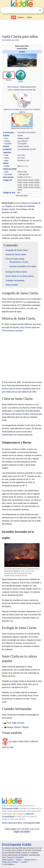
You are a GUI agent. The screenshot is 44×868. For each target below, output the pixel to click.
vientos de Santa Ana (11, 603)
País (6, 138)
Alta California (26, 324)
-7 (31, 177)
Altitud (6, 163)
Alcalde (6, 146)
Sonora (5, 389)
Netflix (14, 684)
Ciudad (22, 52)
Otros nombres (13, 87)
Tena (9, 723)
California (22, 112)
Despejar (35, 10)
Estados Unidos (8, 209)
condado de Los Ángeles (21, 109)
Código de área (9, 193)
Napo (14, 723)
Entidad (6, 136)
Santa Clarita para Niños (12, 823)
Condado (8, 144)
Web (14, 17)
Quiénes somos (30, 860)
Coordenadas (8, 133)
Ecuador (21, 723)
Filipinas (25, 727)
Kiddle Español (7, 860)
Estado (7, 141)
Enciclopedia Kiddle (10, 808)
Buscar (40, 10)
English (29, 17)
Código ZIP (8, 180)
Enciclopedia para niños (11, 40)
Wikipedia (24, 855)
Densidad (8, 174)
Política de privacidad (10, 862)
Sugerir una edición (22, 832)
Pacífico (20, 177)
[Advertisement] (22, 27)
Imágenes (21, 17)
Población (7, 169)
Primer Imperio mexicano (12, 331)
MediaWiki (20, 857)
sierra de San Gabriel (11, 571)
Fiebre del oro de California (17, 392)
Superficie (7, 152)
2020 (14, 169)
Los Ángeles (22, 144)
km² (24, 155)
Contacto (24, 862)
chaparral (15, 583)
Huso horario (8, 177)
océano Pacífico (22, 414)
